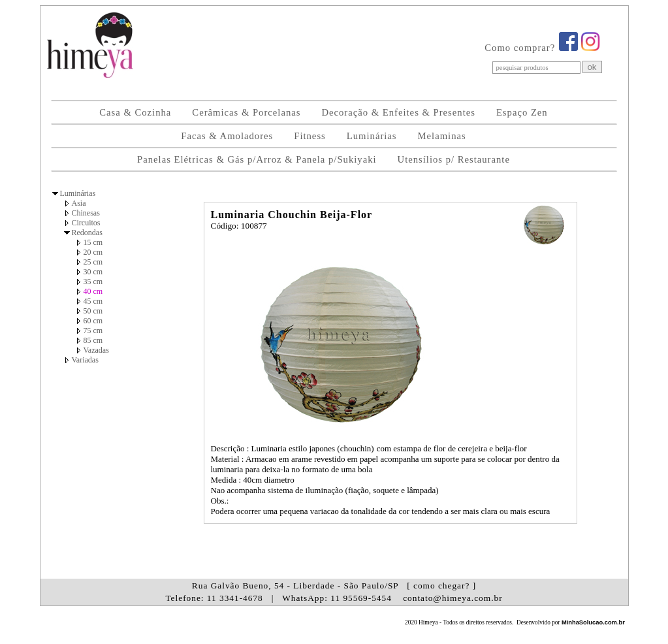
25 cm (93, 262)
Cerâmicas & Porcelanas (246, 112)
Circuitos (86, 223)
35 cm (93, 282)
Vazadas (96, 350)
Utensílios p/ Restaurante (454, 159)
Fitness (310, 136)
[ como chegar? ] (441, 586)
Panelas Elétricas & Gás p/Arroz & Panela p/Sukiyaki (257, 159)
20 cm (93, 252)
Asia (79, 203)
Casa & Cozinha (135, 112)
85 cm (93, 340)
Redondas (87, 233)
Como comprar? (520, 48)
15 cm (93, 242)
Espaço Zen (522, 112)
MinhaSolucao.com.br (593, 622)
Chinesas (86, 213)
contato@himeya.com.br (453, 598)
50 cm (93, 311)
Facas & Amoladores (227, 136)
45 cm (93, 301)
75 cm (93, 330)
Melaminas (442, 136)
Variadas (85, 360)
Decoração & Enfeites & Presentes (398, 112)
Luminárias (372, 136)
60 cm (93, 321)
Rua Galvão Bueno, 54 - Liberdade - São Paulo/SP (334, 586)
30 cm (93, 272)
